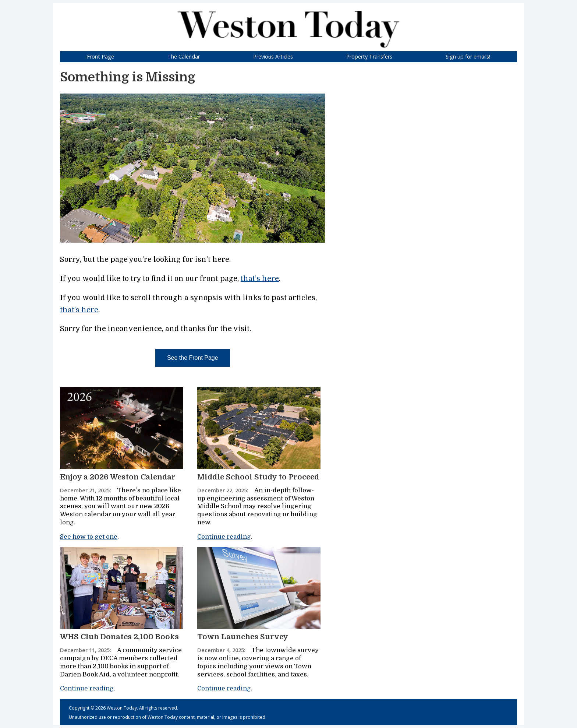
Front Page (100, 57)
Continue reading (224, 537)
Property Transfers (369, 57)
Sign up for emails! (468, 57)
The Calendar (184, 57)
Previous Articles (273, 57)
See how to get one (89, 537)
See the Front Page (193, 358)
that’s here (260, 279)
